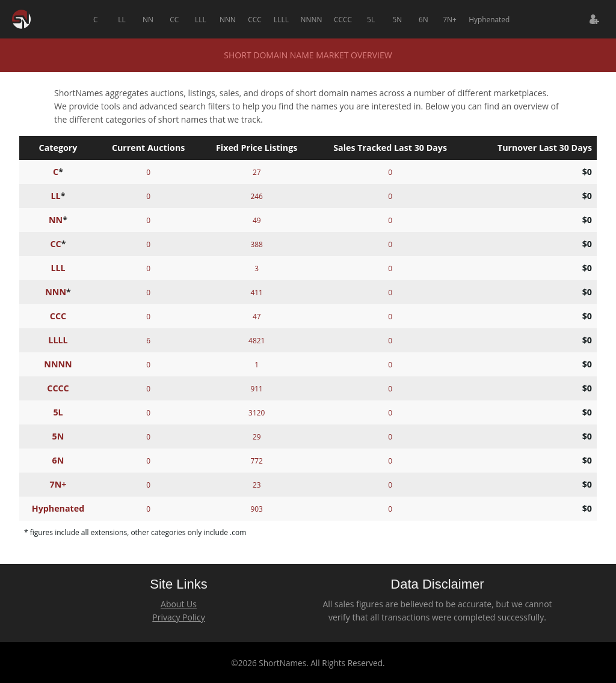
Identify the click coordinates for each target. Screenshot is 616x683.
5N (397, 19)
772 (256, 461)
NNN (228, 19)
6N (423, 19)
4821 (257, 340)
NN (148, 19)
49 (257, 220)
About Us (179, 604)
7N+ (450, 19)
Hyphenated (489, 19)
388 (256, 244)
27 (257, 172)
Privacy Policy (178, 617)
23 (257, 485)
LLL (201, 19)
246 (256, 196)
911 (256, 388)
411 (256, 292)
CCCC (343, 19)
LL (122, 19)
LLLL (281, 19)
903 (256, 509)
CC (174, 19)
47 (257, 316)
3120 (257, 412)
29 (257, 436)
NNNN (312, 19)
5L (371, 19)
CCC (254, 19)
